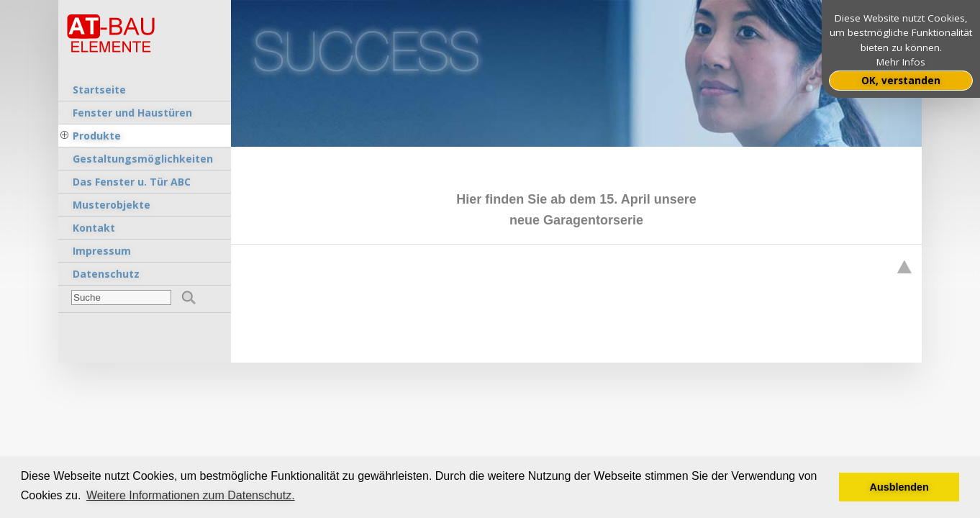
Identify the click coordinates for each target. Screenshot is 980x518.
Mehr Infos (901, 62)
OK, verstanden (901, 81)
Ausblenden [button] (899, 487)
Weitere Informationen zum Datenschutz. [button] (191, 495)
